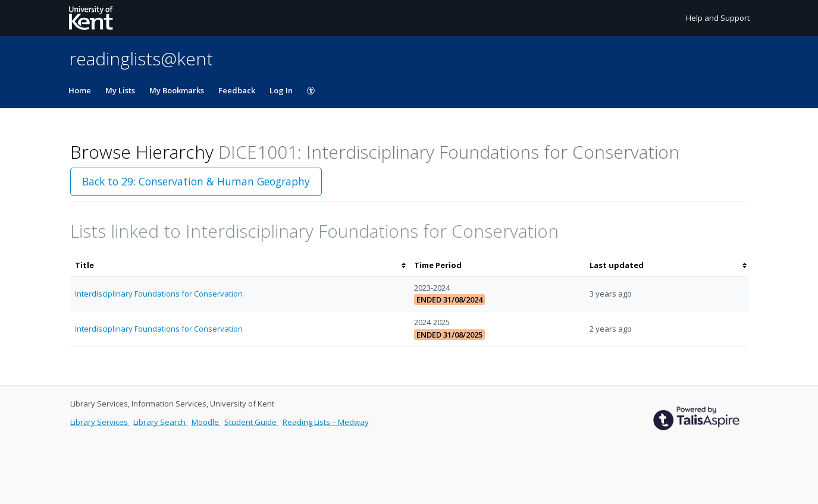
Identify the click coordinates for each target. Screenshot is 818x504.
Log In (281, 90)
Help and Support (718, 18)
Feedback (237, 90)
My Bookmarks (177, 90)
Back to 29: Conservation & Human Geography (196, 181)
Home (80, 90)
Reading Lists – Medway (326, 422)
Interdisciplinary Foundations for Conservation (159, 294)
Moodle (206, 422)
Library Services (100, 422)
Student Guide (251, 422)
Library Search (160, 422)
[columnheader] (240, 265)
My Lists (120, 90)
